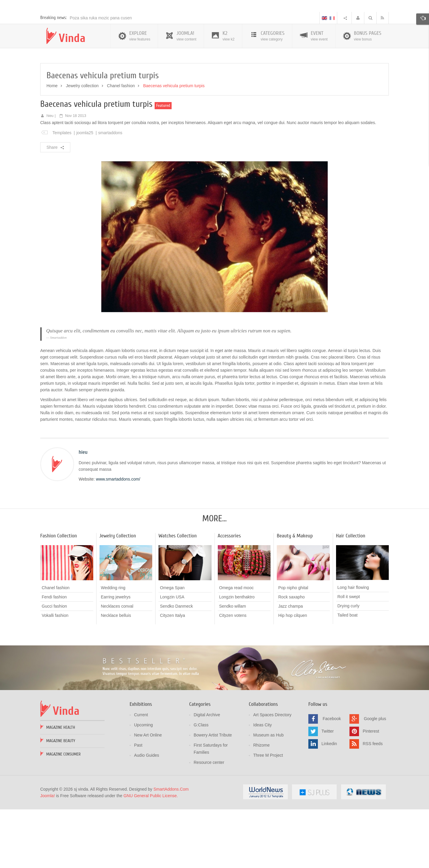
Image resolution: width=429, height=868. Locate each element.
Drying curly (349, 666)
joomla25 (85, 192)
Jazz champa (290, 666)
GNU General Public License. (151, 855)
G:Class (201, 784)
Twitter (328, 791)
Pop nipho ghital (293, 647)
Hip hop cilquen (293, 675)
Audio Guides (147, 815)
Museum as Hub (268, 795)
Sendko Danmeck (177, 666)
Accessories (229, 595)
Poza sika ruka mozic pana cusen (101, 77)
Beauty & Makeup (295, 595)
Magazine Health (61, 787)
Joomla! (48, 855)
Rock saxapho (292, 656)
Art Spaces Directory (272, 774)
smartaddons (110, 192)
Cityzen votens (233, 675)
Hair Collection (351, 595)
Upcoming (143, 784)
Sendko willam (233, 666)
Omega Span (172, 647)
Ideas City (262, 784)
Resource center (209, 822)
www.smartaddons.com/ (118, 539)
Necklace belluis (116, 675)
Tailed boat (348, 675)
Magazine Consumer (63, 814)
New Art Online (148, 795)
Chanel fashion (121, 145)
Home (52, 145)
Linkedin (329, 803)
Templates (62, 192)
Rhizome (261, 805)
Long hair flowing (353, 647)
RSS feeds (373, 803)
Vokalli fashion (55, 675)
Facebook (332, 778)
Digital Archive (207, 774)
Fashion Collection (59, 595)
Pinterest (371, 791)
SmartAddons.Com (171, 849)
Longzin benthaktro (237, 656)
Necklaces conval (117, 666)
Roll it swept (349, 656)
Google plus (375, 778)
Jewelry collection (82, 145)
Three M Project (268, 815)
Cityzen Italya (172, 675)
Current (141, 774)
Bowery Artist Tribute (213, 795)
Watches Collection (178, 595)
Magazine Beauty (61, 800)
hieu (50, 175)
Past (138, 805)
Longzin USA (172, 656)
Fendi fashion (54, 656)
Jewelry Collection (118, 595)
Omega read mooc (237, 647)
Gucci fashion (54, 666)
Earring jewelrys (116, 656)
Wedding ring (113, 647)
